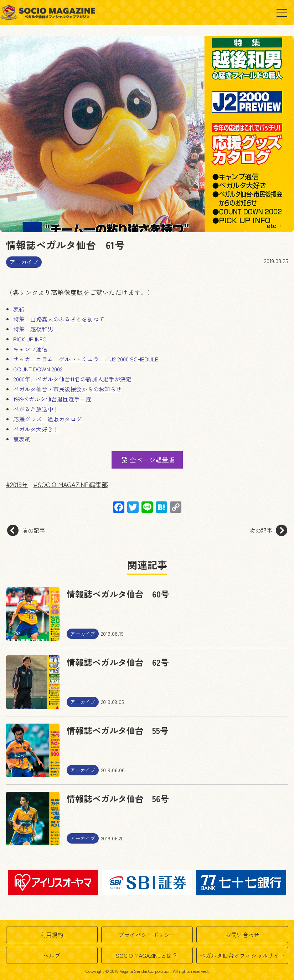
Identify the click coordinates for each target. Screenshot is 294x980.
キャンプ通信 (30, 349)
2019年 (19, 484)
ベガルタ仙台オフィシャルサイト (242, 955)
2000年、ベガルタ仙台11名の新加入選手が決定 (72, 379)
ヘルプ (52, 955)
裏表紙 (22, 439)
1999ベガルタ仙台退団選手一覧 (52, 399)
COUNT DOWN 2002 (38, 369)
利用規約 (52, 935)
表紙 (19, 309)
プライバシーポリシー (147, 935)
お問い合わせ (242, 935)
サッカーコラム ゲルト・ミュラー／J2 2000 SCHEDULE (86, 359)
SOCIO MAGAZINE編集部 (73, 484)
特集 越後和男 (33, 329)
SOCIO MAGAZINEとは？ (147, 955)
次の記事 (268, 530)
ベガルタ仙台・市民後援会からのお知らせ (67, 389)
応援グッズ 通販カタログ (47, 419)
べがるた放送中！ (36, 409)
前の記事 (26, 530)
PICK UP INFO (30, 339)
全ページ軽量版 (148, 460)
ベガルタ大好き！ (36, 429)
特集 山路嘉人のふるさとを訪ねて (59, 319)
